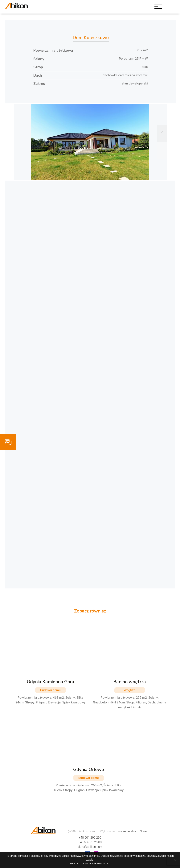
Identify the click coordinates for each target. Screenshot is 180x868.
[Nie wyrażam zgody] (175, 860)
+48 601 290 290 (90, 838)
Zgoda (74, 864)
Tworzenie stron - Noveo (132, 831)
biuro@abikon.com (90, 847)
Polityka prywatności (96, 864)
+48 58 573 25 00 (90, 842)
